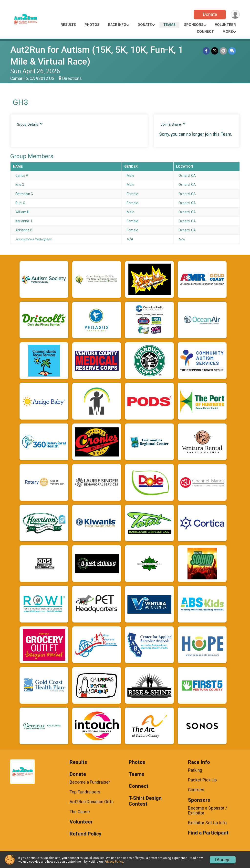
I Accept (223, 860)
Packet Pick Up (202, 780)
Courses (196, 790)
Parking (195, 770)
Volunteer (225, 25)
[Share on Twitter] (215, 51)
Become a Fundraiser (90, 782)
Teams (169, 25)
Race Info (117, 25)
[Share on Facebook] (206, 51)
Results (68, 25)
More (228, 32)
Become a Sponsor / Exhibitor (208, 811)
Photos (92, 25)
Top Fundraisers (85, 792)
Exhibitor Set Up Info (207, 823)
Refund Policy (85, 834)
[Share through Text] (232, 51)
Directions (72, 78)
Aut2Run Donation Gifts (92, 802)
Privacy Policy (114, 862)
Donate (210, 14)
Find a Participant (208, 833)
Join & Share (173, 124)
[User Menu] (235, 15)
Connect (205, 32)
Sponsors (194, 25)
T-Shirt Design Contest (145, 801)
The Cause (80, 812)
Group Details (30, 124)
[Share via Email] (223, 51)
